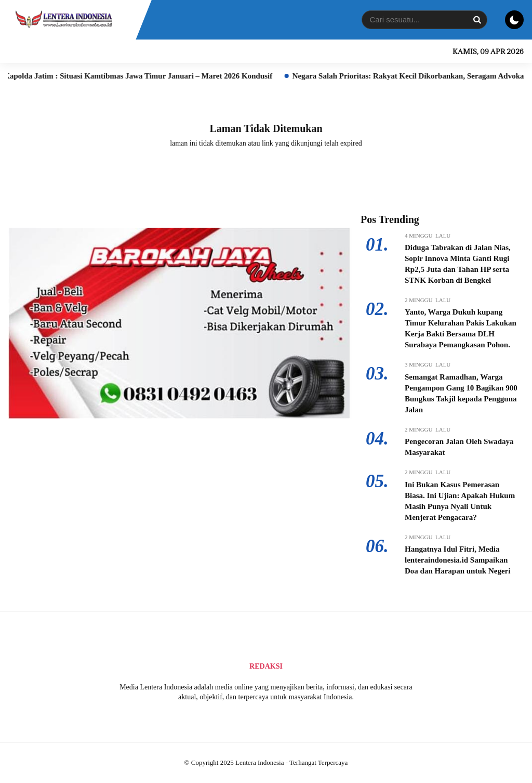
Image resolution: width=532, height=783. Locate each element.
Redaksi (266, 666)
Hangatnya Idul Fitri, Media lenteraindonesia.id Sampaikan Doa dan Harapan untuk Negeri (457, 560)
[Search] (477, 20)
